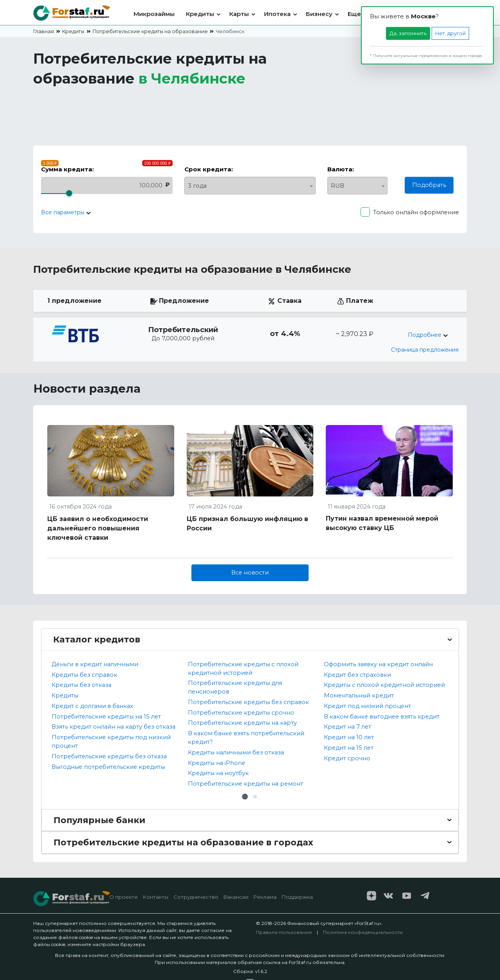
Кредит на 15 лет (349, 748)
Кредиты (200, 14)
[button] (245, 797)
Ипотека (277, 14)
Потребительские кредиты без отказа (109, 756)
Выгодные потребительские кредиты (108, 767)
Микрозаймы (154, 14)
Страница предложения (425, 350)
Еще (354, 14)
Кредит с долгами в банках (92, 706)
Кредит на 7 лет (347, 727)
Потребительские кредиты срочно (241, 713)
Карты (239, 14)
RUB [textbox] (337, 186)
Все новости (250, 573)
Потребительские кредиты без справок (248, 702)
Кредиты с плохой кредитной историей (384, 685)
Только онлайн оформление (416, 212)
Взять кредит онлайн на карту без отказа (113, 727)
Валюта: (341, 169)
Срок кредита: (209, 169)
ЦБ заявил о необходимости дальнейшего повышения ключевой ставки (98, 528)
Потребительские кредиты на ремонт (246, 784)
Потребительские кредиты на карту (242, 723)
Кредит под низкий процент (367, 706)
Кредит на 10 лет (349, 737)
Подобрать (429, 185)
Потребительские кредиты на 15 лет (106, 717)
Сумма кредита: (67, 169)
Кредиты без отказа (81, 685)
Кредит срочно (347, 758)
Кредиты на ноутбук (218, 773)
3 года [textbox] (197, 186)
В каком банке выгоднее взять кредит (382, 717)
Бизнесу (319, 14)
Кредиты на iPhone (217, 763)
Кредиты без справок (84, 675)
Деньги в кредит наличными (95, 664)
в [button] (192, 78)
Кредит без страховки (357, 675)
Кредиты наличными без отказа (236, 752)
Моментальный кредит (359, 695)
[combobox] (250, 186)
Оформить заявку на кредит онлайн (378, 664)
